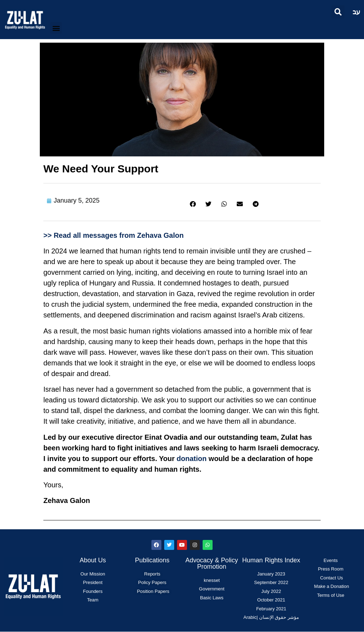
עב (356, 12)
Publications (152, 560)
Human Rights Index (271, 560)
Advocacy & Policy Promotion (212, 563)
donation (192, 459)
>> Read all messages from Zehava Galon (114, 235)
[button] (338, 12)
